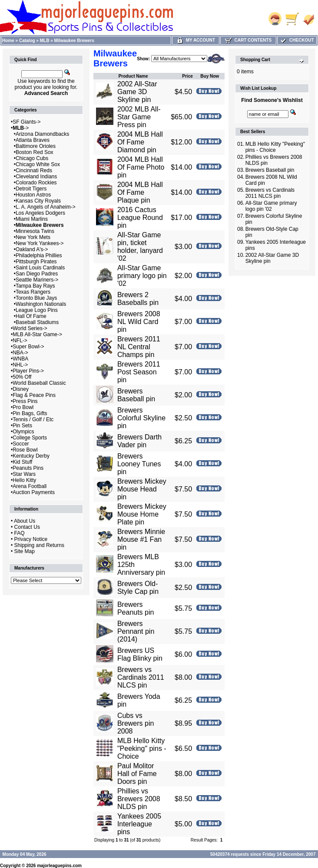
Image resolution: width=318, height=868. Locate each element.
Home (8, 41)
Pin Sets (22, 426)
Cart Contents (248, 40)
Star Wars (24, 474)
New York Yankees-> (40, 243)
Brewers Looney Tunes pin (139, 464)
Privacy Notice (31, 539)
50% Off (22, 377)
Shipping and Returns (39, 545)
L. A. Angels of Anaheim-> (46, 207)
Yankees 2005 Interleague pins (139, 824)
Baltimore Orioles (36, 146)
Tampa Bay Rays (35, 286)
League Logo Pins (37, 310)
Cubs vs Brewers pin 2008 (136, 723)
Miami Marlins (32, 219)
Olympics (23, 432)
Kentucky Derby (31, 456)
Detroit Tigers (31, 189)
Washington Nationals (41, 304)
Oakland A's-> (32, 249)
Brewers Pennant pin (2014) (136, 631)
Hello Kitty (24, 480)
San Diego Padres (37, 274)
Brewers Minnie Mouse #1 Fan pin (141, 539)
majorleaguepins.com (59, 866)
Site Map (25, 551)
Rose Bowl (25, 450)
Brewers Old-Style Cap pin (138, 588)
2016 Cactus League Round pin (140, 218)
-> (21, 128)
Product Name (133, 76)
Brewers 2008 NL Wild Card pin (139, 322)
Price (187, 76)
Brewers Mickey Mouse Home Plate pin (142, 514)
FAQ (20, 533)
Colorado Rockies (36, 183)
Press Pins (25, 401)
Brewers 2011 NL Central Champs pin (139, 347)
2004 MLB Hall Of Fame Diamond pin (140, 142)
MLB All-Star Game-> (37, 334)
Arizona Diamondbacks (42, 134)
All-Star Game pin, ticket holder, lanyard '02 (140, 247)
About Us (25, 521)
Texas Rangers (33, 292)
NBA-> (20, 353)
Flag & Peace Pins (34, 395)
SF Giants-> (26, 122)
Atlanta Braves (33, 140)
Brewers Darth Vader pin (139, 441)
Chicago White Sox (38, 164)
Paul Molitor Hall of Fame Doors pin (137, 774)
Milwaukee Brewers (74, 41)
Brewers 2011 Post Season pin (139, 372)
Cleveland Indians (36, 177)
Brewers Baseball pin (136, 395)
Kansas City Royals (38, 201)
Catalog (27, 41)
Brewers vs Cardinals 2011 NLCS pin (141, 677)
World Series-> (30, 328)
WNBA (20, 359)
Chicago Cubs (32, 158)
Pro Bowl (23, 407)
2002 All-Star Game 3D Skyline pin (137, 92)
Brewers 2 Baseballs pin (138, 299)
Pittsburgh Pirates (36, 262)
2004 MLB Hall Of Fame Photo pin (141, 167)
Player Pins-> (28, 371)
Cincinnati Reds (34, 170)
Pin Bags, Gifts (30, 413)
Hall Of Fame (31, 316)
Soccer (21, 444)
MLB (45, 41)
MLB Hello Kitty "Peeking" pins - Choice (142, 748)
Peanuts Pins (28, 468)
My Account (196, 40)
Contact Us (27, 527)
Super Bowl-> (28, 347)
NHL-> (20, 365)
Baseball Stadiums (37, 322)
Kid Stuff (22, 462)
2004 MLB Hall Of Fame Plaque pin (140, 192)
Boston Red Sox (35, 152)
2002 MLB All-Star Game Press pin (139, 117)
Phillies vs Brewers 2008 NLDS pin (139, 799)
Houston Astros (33, 195)
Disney (21, 389)
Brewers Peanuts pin (136, 608)
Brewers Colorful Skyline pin (141, 418)
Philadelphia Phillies (39, 255)
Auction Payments (34, 492)
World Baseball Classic (39, 383)
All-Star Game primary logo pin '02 (142, 276)
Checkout (297, 40)
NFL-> (20, 341)
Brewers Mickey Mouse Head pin (142, 489)
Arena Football (30, 486)
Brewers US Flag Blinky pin (140, 654)
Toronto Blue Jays (36, 298)
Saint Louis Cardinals (40, 268)
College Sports (30, 438)
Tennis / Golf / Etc (33, 419)
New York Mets (33, 237)
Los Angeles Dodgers (40, 213)
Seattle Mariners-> (37, 280)
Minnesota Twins (35, 231)
